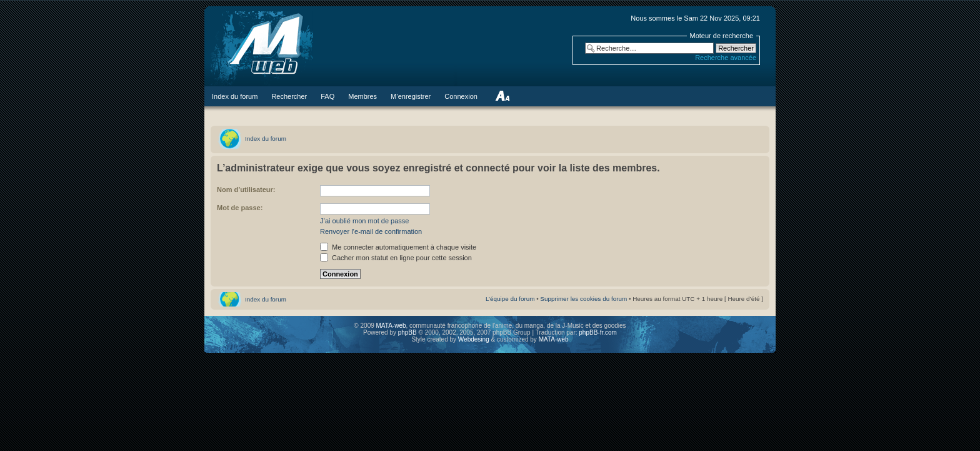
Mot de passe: (240, 208)
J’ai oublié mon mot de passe (364, 221)
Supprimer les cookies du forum (583, 299)
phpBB (407, 332)
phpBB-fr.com (598, 332)
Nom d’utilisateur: (246, 190)
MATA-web (391, 326)
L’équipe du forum (510, 299)
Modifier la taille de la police (502, 96)
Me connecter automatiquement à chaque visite (398, 247)
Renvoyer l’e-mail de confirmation (371, 231)
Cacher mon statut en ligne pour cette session (396, 258)
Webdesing (475, 339)
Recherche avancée (726, 58)
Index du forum (266, 139)
